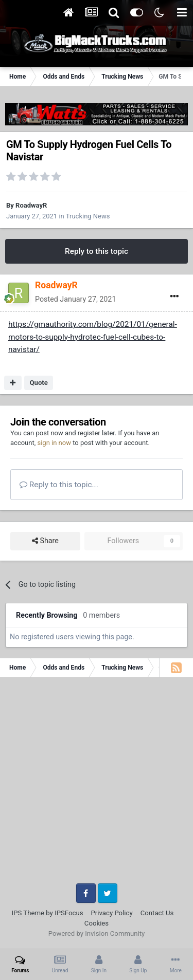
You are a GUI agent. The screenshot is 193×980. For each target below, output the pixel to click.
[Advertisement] (97, 784)
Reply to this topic (97, 251)
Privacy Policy (112, 913)
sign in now (54, 443)
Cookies (97, 923)
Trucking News (88, 216)
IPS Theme (28, 913)
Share (45, 541)
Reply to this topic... (59, 485)
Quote (39, 383)
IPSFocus (69, 913)
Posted (75, 299)
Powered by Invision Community (97, 933)
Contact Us (157, 913)
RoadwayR (31, 205)
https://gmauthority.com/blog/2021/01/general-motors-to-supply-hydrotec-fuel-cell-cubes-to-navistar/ (93, 337)
